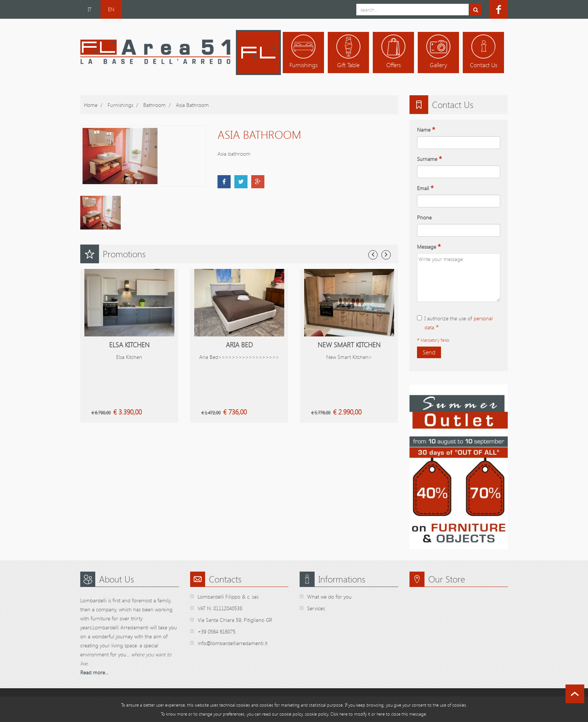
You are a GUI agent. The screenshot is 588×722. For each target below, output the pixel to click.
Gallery (438, 65)
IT (90, 9)
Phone (424, 217)
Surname (429, 159)
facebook (498, 9)
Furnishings (304, 65)
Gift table (348, 65)
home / (93, 105)
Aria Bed (239, 345)
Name (426, 130)
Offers (394, 65)
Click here (339, 714)
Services (316, 608)
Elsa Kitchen (129, 345)
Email (425, 188)
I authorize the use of (455, 323)
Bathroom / (157, 105)
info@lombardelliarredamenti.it (232, 643)
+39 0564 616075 (217, 631)
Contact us (484, 65)
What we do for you (329, 597)
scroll (575, 694)
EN (111, 9)
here (381, 714)
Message (429, 247)
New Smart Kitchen (349, 345)
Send (429, 352)
